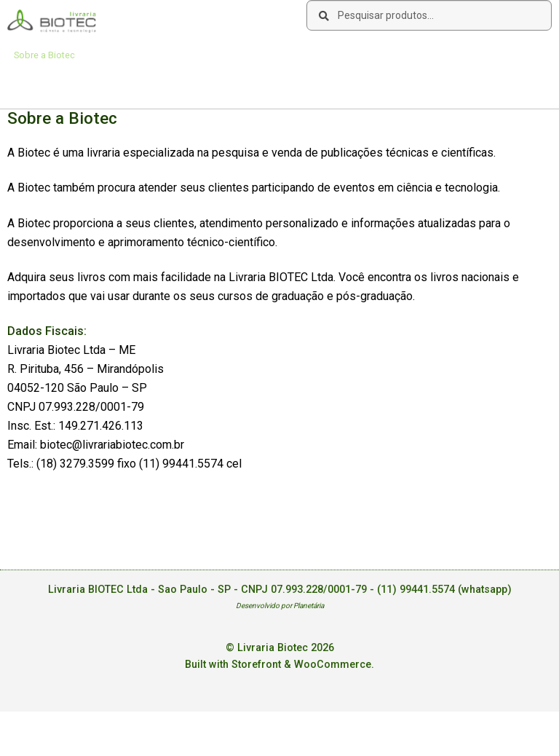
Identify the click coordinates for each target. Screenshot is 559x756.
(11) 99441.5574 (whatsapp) (444, 590)
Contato (226, 55)
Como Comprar (123, 55)
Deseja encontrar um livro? (313, 55)
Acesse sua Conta (52, 83)
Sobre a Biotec (44, 55)
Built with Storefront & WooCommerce (278, 665)
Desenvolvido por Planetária (280, 606)
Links (182, 55)
